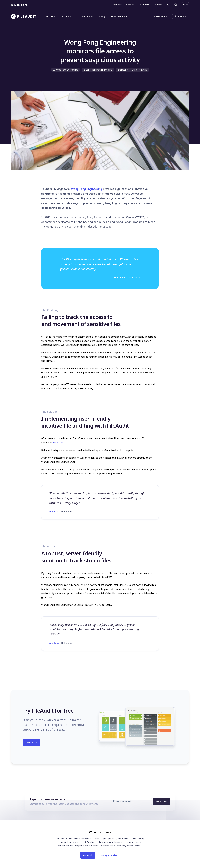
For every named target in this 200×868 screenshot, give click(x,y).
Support (130, 5)
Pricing (102, 16)
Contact (158, 5)
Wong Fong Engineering (87, 189)
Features (50, 16)
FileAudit (58, 442)
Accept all (88, 855)
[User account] (168, 5)
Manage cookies (109, 855)
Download (181, 16)
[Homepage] (19, 5)
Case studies (86, 16)
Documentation (119, 16)
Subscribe (162, 801)
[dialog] (100, 844)
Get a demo (161, 16)
